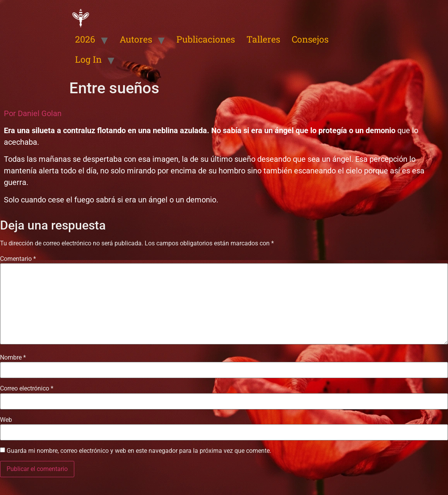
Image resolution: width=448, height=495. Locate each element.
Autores (136, 39)
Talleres (263, 39)
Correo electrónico (27, 389)
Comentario (18, 259)
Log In (88, 59)
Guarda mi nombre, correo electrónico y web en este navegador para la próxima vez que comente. (139, 451)
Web (6, 420)
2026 (85, 39)
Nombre (13, 358)
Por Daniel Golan (33, 113)
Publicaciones (206, 39)
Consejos (310, 39)
